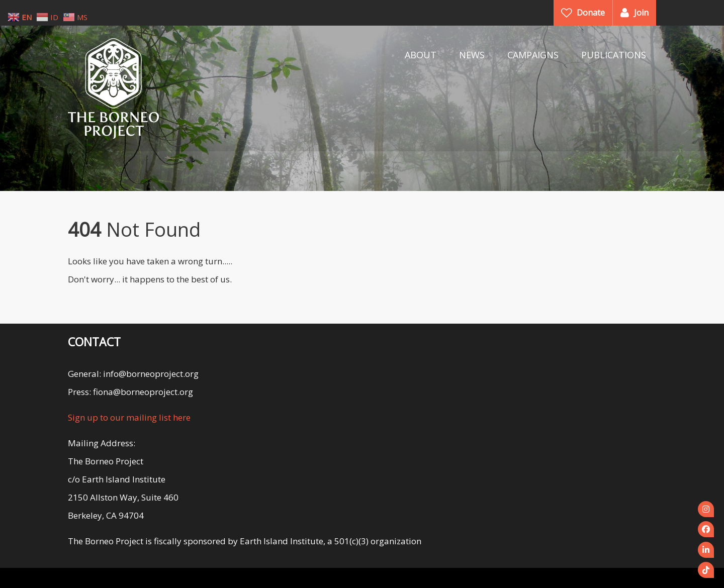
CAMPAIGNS (533, 55)
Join (641, 13)
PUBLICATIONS (614, 55)
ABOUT (421, 55)
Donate (591, 13)
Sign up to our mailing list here (129, 417)
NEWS (472, 55)
